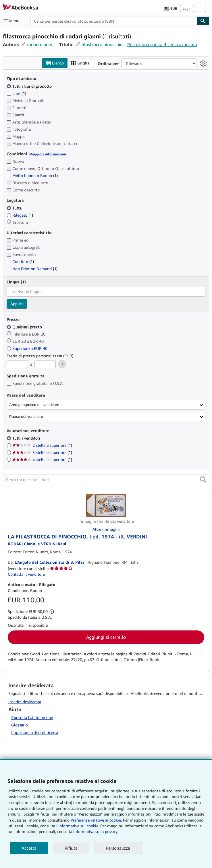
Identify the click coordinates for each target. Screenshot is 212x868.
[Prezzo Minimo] (17, 364)
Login (187, 8)
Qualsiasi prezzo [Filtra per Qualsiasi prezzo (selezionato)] (25, 327)
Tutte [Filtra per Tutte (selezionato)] (15, 208)
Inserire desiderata (25, 702)
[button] (203, 479)
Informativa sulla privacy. (96, 831)
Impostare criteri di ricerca (35, 732)
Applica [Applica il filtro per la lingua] (17, 304)
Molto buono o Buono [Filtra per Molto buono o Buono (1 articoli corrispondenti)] (32, 176)
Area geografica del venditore (34, 405)
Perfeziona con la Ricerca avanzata (162, 44)
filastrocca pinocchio (102, 44)
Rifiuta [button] (71, 848)
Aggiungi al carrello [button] (106, 637)
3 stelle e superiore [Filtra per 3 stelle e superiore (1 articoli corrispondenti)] (42, 452)
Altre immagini (106, 529)
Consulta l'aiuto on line (32, 717)
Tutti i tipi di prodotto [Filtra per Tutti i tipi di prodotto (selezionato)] (30, 86)
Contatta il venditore (26, 574)
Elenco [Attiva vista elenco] (55, 63)
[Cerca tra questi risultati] (106, 479)
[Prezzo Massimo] (45, 364)
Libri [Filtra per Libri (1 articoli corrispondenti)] (16, 93)
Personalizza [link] (118, 848)
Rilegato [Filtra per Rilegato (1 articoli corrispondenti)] (20, 215)
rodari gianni (39, 44)
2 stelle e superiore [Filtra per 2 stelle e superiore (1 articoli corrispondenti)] (42, 445)
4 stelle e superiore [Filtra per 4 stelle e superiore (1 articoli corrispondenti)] (42, 460)
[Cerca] (203, 21)
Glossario (20, 725)
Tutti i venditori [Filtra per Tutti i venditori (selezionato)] (27, 438)
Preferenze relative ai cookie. (96, 820)
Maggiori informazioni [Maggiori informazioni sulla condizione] (48, 154)
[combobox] (114, 21)
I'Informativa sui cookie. (78, 826)
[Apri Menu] (13, 21)
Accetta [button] (29, 848)
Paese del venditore (26, 417)
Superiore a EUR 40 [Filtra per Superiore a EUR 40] (28, 348)
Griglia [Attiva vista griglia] (80, 63)
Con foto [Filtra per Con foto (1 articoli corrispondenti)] (20, 261)
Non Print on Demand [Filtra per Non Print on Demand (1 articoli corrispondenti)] (32, 269)
